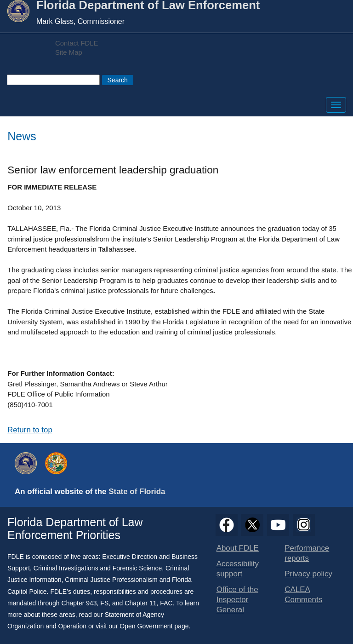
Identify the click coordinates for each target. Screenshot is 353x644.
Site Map (69, 52)
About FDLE (238, 548)
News (22, 136)
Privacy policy (308, 574)
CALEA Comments (303, 595)
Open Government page (154, 626)
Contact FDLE (77, 43)
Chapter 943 (79, 603)
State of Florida (137, 492)
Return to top (30, 430)
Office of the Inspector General (237, 600)
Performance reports (307, 553)
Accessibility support (238, 569)
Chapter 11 (140, 603)
